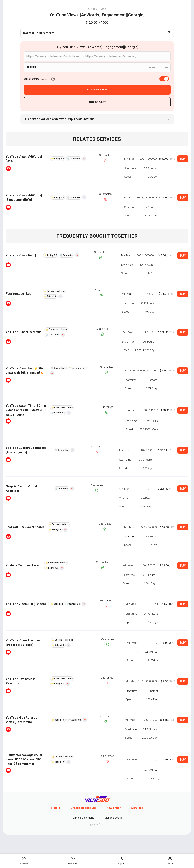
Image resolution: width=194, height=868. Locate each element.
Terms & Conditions (83, 818)
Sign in (55, 808)
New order (114, 808)
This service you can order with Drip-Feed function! (97, 119)
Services (137, 808)
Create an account (83, 808)
